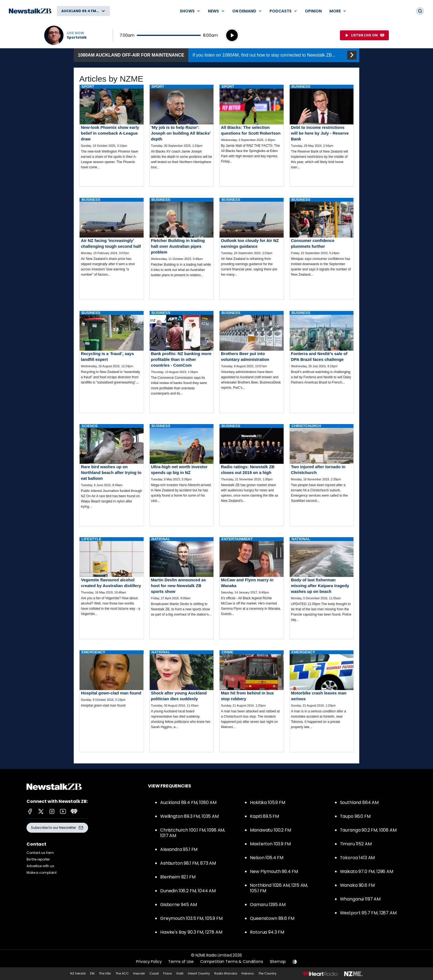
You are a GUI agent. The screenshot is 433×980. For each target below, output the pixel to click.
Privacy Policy (149, 962)
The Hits (105, 973)
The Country (267, 973)
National (161, 539)
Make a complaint (42, 873)
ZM (92, 973)
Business (301, 86)
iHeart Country (199, 973)
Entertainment (237, 539)
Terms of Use (181, 962)
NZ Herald (78, 973)
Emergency (93, 652)
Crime (227, 652)
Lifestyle (91, 539)
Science (90, 426)
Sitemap (278, 962)
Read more (112, 132)
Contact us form (40, 853)
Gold (180, 973)
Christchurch (306, 426)
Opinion (313, 11)
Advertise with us (40, 866)
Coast (154, 973)
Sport (88, 86)
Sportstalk (77, 38)
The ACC (122, 973)
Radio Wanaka (226, 973)
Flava (167, 973)
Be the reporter (38, 859)
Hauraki (139, 973)
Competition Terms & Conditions (232, 962)
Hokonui (247, 973)
